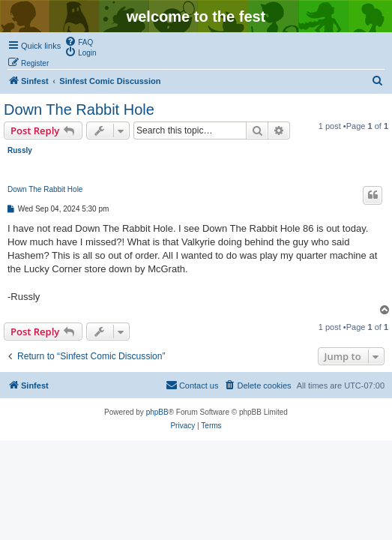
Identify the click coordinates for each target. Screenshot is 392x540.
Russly (20, 150)
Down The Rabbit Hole (79, 109)
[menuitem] (79, 41)
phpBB (157, 412)
